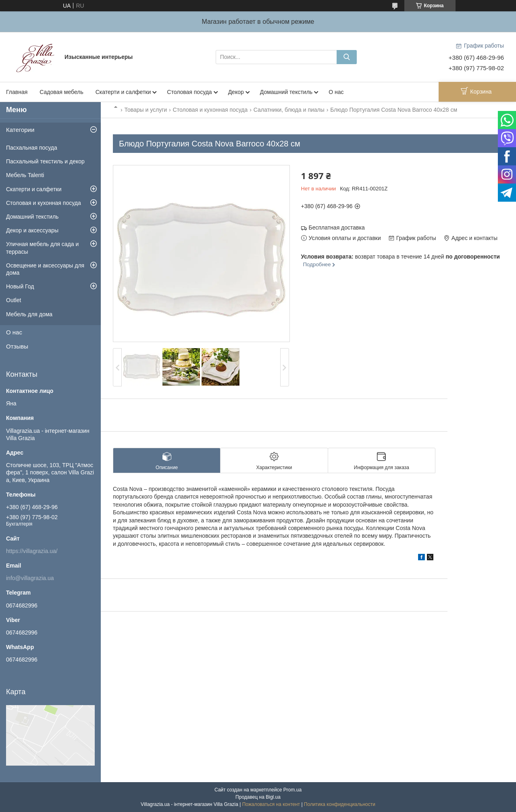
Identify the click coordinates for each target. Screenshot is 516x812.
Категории (20, 130)
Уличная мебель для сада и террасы (42, 248)
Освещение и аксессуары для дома (45, 269)
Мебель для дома (29, 314)
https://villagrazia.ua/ (32, 551)
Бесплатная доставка (337, 228)
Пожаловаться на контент (271, 804)
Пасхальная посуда (32, 148)
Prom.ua (292, 790)
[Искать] (347, 57)
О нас (336, 92)
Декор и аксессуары (32, 230)
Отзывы (17, 346)
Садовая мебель (61, 92)
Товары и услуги (146, 110)
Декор (236, 92)
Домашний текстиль (286, 92)
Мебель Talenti (25, 175)
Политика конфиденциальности (340, 804)
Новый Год (20, 286)
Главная (17, 92)
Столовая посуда (189, 92)
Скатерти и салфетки (123, 92)
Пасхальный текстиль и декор (45, 161)
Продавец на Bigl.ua (258, 797)
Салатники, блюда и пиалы (289, 110)
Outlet (14, 300)
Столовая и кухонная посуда (210, 110)
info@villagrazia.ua (30, 578)
